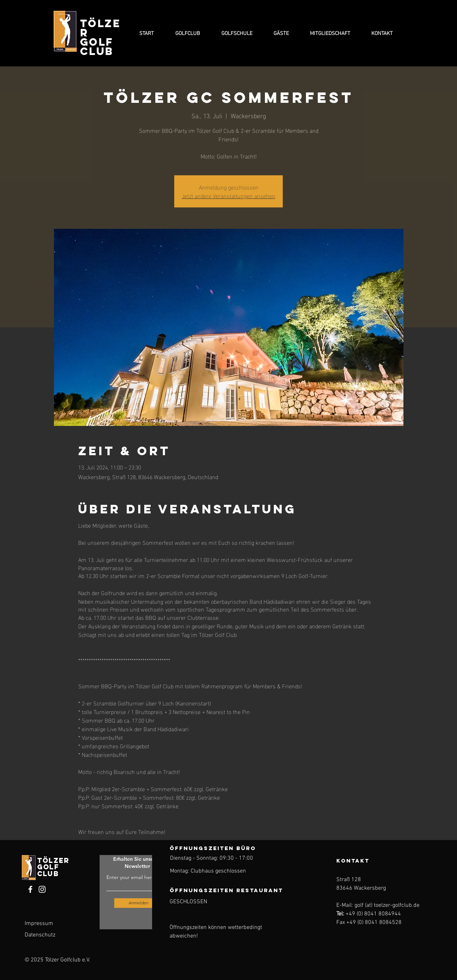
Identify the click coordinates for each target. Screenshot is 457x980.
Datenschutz (40, 935)
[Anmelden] (139, 903)
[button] (188, 34)
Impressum (39, 924)
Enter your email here (130, 877)
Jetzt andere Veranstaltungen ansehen (228, 195)
